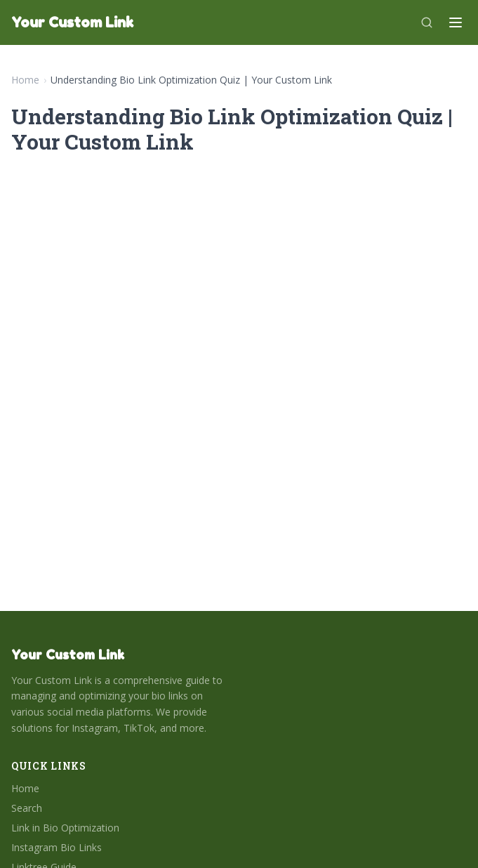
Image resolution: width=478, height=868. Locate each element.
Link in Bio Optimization (65, 828)
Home (25, 80)
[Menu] (456, 22)
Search (27, 808)
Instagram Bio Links (57, 847)
